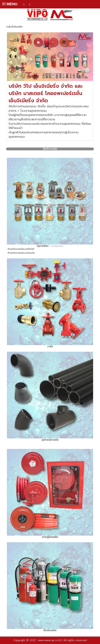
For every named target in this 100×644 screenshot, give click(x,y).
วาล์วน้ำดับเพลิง (14, 27)
